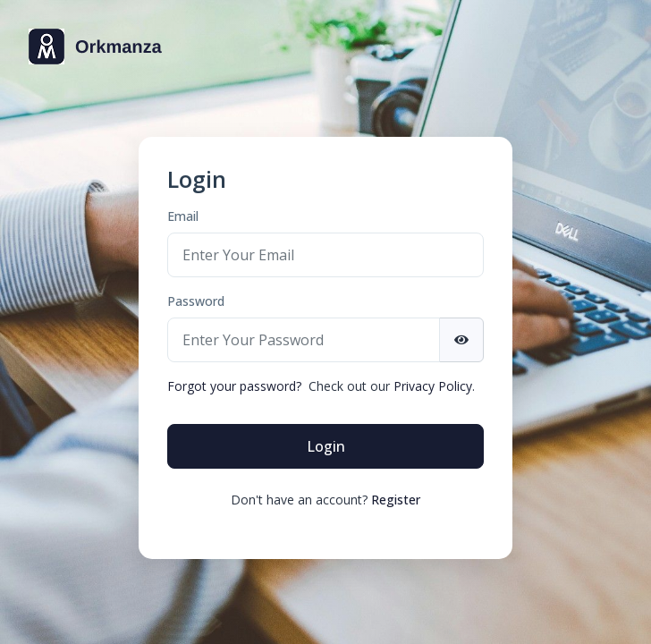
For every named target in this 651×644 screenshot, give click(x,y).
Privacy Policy (433, 386)
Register (396, 500)
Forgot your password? (234, 386)
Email (183, 216)
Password (196, 301)
